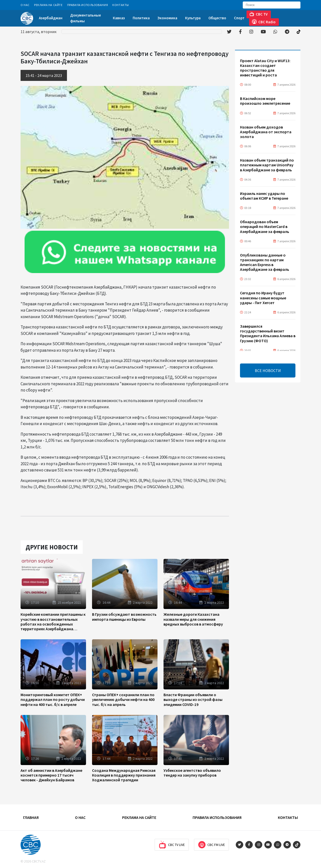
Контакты (121, 5)
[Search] (272, 5)
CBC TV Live (172, 845)
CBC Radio (264, 22)
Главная (31, 817)
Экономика (167, 18)
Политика (141, 18)
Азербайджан (51, 18)
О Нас (25, 5)
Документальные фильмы (86, 18)
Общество (217, 18)
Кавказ (119, 18)
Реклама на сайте (48, 5)
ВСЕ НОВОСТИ (268, 370)
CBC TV (258, 14)
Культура (193, 18)
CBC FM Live (211, 845)
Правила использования (88, 5)
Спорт (239, 18)
